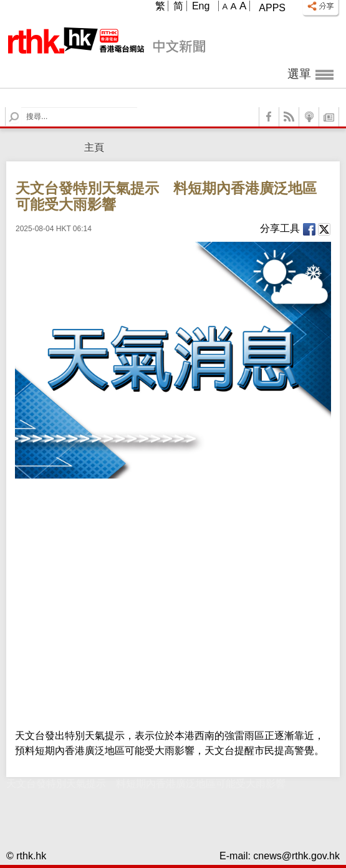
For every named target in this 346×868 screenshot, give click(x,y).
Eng (201, 6)
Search (22, 107)
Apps (272, 8)
